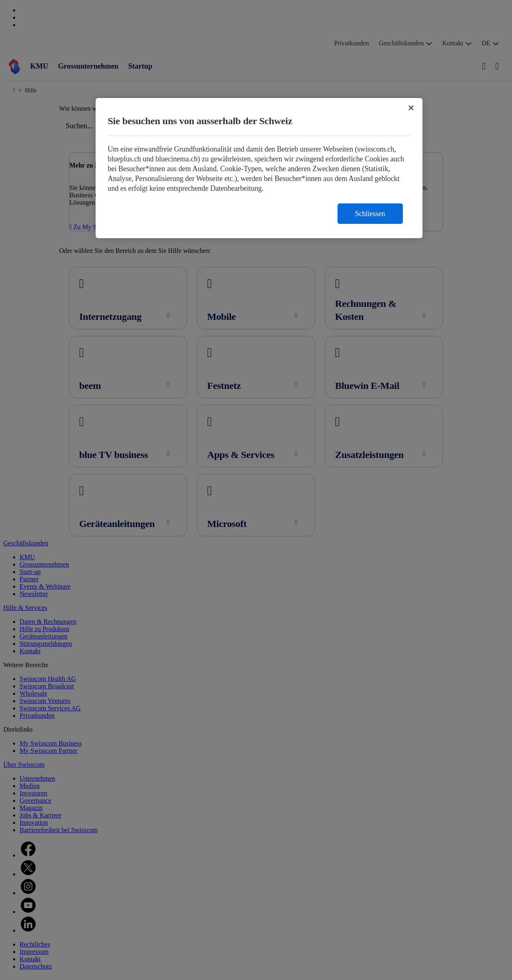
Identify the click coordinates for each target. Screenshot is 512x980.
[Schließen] (411, 108)
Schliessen (370, 214)
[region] (259, 168)
